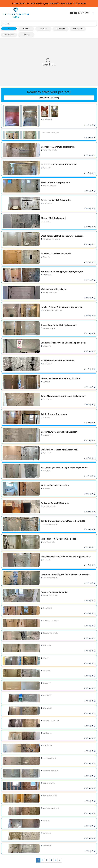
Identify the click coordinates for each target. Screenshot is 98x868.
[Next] (60, 861)
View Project (90, 126)
